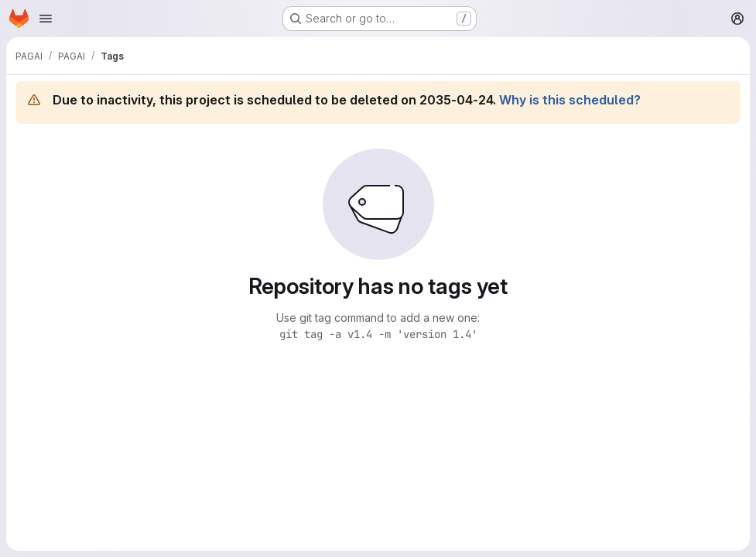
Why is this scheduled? (570, 100)
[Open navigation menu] (46, 19)
